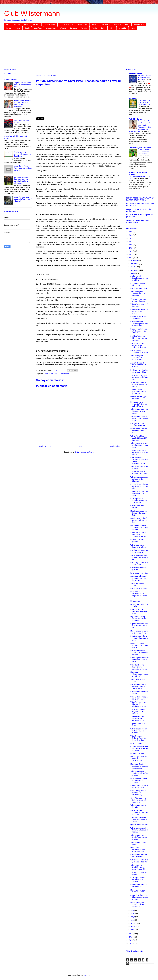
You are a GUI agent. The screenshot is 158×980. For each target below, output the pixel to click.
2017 (131, 258)
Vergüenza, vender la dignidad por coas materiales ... (139, 221)
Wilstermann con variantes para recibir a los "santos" (139, 324)
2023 (131, 238)
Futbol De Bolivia (135, 119)
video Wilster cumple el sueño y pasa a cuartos (139, 780)
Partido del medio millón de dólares (139, 318)
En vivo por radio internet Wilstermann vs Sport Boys (23, 154)
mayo (133, 917)
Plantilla (94, 28)
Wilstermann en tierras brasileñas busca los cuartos (139, 837)
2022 (131, 241)
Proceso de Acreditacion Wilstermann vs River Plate (139, 486)
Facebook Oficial (10, 73)
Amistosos (17, 25)
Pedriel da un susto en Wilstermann (139, 886)
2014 (131, 940)
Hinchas (18, 28)
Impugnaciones (51, 28)
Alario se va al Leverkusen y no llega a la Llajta (139, 278)
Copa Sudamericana (66, 25)
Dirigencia (95, 25)
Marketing (84, 28)
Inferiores (63, 28)
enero (133, 930)
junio (133, 914)
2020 (131, 248)
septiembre (135, 270)
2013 (131, 943)
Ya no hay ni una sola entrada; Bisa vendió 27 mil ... (139, 384)
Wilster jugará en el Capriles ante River (138, 546)
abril (133, 920)
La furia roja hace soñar (139, 573)
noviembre (135, 264)
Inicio (81, 446)
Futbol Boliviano (135, 74)
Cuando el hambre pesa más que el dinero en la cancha (139, 748)
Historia (27, 28)
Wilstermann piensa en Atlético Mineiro (139, 856)
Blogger (86, 975)
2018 (131, 254)
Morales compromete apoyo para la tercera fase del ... (139, 645)
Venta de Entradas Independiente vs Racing (144, 78)
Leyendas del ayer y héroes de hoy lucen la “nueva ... (139, 619)
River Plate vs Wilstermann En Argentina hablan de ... (139, 595)
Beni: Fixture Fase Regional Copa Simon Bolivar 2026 (145, 102)
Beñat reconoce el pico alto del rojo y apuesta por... (139, 638)
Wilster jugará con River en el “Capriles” (139, 564)
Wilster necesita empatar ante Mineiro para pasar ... (139, 812)
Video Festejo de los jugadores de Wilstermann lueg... (138, 718)
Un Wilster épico (136, 743)
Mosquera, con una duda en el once (137, 891)
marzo (133, 923)
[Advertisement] (75, 50)
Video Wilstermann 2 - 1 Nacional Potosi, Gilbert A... (139, 493)
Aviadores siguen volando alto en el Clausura (138, 294)
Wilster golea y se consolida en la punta (139, 352)
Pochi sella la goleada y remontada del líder (139, 371)
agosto (133, 273)
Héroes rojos (135, 601)
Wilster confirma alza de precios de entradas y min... (139, 445)
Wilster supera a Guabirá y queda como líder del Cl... (138, 867)
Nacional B (133, 98)
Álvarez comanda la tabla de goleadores (139, 473)
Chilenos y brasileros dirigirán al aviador (138, 300)
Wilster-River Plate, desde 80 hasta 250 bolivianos (139, 438)
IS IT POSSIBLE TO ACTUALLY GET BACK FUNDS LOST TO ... (140, 199)
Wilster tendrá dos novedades (137, 507)
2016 (131, 934)
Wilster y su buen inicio (139, 289)
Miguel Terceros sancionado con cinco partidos (143, 152)
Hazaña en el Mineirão (139, 754)
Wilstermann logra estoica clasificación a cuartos (139, 773)
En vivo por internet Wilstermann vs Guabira (138, 880)
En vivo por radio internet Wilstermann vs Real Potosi (139, 404)
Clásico (27, 25)
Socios (103, 28)
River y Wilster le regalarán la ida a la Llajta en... (139, 611)
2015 (131, 937)
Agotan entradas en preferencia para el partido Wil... (138, 392)
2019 (131, 251)
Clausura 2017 (49, 374)
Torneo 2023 (123, 28)
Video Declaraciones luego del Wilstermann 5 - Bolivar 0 (23, 199)
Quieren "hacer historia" (139, 825)
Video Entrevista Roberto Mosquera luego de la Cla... (138, 738)
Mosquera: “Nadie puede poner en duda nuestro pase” (139, 766)
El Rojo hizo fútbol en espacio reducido (138, 425)
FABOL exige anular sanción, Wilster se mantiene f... (138, 904)
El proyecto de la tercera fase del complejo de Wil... (139, 626)
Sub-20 (112, 28)
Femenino (117, 25)
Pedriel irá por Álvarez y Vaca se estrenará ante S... (139, 311)
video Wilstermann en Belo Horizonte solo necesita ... (138, 800)
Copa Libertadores (49, 25)
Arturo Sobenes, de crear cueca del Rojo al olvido (139, 365)
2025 (131, 232)
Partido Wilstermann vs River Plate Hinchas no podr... (139, 338)
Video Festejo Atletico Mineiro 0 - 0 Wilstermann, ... (138, 793)
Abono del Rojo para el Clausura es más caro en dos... (139, 897)
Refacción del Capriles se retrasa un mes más (139, 431)
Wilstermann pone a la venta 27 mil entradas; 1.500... (139, 418)
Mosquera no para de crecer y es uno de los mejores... (139, 527)
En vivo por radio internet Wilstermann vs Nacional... (139, 501)
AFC (8, 25)
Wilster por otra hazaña (139, 589)
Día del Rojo (106, 25)
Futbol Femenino (139, 25)
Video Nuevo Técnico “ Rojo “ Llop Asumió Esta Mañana (23, 168)
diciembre (135, 260)
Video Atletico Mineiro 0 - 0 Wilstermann (139, 787)
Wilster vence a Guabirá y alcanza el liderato (139, 861)
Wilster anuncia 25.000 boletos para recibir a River (139, 557)
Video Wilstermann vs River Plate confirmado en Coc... (139, 535)
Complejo (36, 25)
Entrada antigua (115, 446)
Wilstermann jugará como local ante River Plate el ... (139, 653)
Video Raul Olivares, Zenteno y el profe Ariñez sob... (138, 711)
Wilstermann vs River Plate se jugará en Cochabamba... (138, 686)
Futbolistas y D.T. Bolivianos (140, 148)
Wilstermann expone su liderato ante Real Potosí (139, 411)
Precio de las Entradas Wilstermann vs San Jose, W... (139, 331)
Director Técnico (82, 25)
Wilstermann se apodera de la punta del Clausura (139, 479)
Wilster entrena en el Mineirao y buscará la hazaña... (139, 830)
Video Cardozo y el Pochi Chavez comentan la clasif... (139, 667)
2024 (131, 235)
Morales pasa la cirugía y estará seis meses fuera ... (139, 520)
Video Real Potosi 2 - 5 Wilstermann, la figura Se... (139, 377)
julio (132, 910)
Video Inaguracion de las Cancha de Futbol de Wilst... (139, 660)
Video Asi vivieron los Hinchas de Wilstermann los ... (138, 704)
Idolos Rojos (38, 28)
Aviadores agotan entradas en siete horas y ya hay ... (138, 358)
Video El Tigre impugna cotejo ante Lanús (139, 698)
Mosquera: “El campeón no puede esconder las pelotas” (139, 578)
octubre (134, 267)
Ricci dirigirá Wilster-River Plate (138, 284)
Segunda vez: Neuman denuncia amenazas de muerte (22, 85)
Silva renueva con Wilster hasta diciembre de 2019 (138, 345)
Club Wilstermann (32, 13)
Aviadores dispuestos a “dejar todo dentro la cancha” (139, 819)
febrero (134, 926)
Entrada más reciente (46, 446)
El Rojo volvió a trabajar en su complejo (139, 551)
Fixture (127, 25)
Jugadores (73, 28)
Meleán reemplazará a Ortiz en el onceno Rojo (139, 513)
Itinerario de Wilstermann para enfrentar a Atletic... (138, 850)
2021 (131, 245)
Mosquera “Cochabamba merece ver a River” (139, 674)
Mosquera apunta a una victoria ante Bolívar (139, 632)
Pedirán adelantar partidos (137, 541)
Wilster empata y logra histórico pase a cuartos (139, 731)
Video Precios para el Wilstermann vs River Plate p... (139, 452)
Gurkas (9, 28)
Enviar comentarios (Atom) (84, 452)
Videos (133, 28)
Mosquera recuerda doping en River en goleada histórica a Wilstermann (21, 180)
